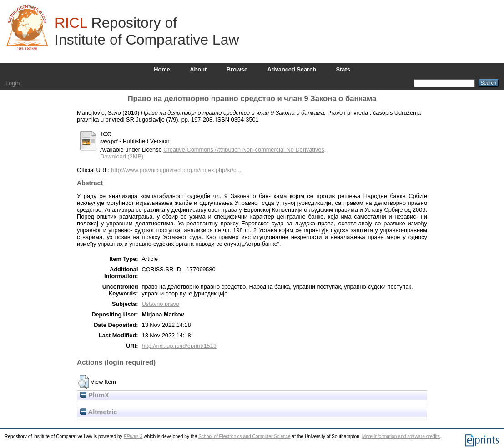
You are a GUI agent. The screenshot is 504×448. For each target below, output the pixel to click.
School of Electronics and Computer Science (244, 436)
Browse (237, 69)
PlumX (95, 395)
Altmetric (98, 412)
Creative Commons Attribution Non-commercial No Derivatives (244, 150)
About (198, 69)
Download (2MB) (122, 156)
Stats (343, 69)
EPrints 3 (133, 436)
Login (13, 83)
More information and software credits (401, 436)
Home (162, 69)
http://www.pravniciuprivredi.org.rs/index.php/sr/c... (176, 170)
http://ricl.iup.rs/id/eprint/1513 (179, 346)
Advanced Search (292, 69)
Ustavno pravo (161, 304)
